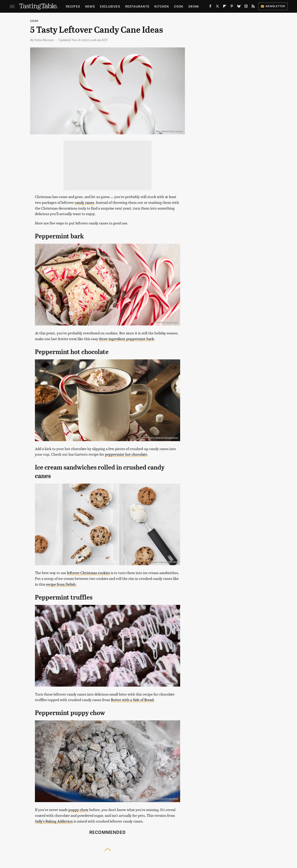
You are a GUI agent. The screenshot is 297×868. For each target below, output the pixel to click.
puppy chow (78, 810)
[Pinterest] (232, 7)
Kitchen (162, 6)
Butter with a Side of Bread (132, 700)
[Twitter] (217, 7)
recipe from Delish (61, 584)
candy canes (84, 202)
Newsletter (273, 6)
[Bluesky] (239, 7)
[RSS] (253, 7)
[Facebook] (210, 7)
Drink (194, 6)
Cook (179, 6)
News (90, 6)
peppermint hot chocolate (126, 454)
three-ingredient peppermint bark (126, 339)
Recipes (73, 6)
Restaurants (137, 6)
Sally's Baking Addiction (54, 821)
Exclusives (110, 6)
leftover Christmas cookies (88, 573)
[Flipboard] (225, 7)
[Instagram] (246, 7)
